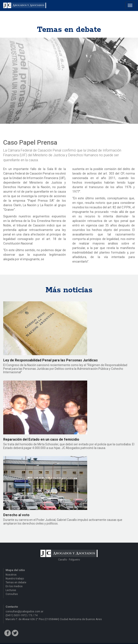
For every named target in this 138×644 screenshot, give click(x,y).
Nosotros (11, 575)
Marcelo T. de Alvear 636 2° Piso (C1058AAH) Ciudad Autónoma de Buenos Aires (54, 619)
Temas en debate (16, 582)
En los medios (14, 586)
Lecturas (11, 590)
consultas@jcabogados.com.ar (24, 611)
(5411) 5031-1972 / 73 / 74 (22, 615)
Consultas (12, 594)
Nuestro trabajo (15, 579)
